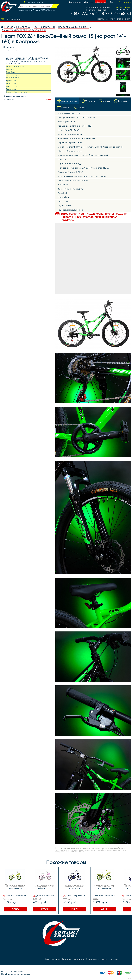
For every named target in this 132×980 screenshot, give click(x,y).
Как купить (110, 19)
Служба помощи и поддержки (16, 974)
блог (119, 19)
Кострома (42, 2)
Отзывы (48, 99)
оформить (101, 2)
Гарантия (100, 19)
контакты (127, 19)
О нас (89, 959)
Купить (15, 909)
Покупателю (78, 959)
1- (4, 50)
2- (8, 50)
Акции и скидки (101, 959)
